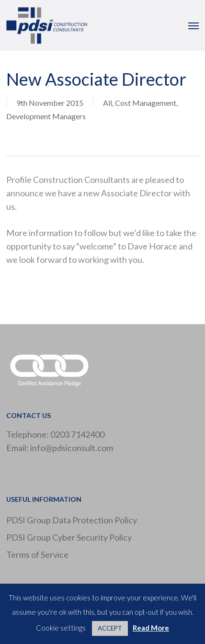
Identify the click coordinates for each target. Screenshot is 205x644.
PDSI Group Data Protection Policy (72, 520)
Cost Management (146, 103)
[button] (194, 25)
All (108, 103)
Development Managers (46, 116)
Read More (151, 628)
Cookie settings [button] (61, 628)
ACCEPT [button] (110, 628)
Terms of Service (37, 554)
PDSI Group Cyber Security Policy (69, 537)
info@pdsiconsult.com (72, 448)
